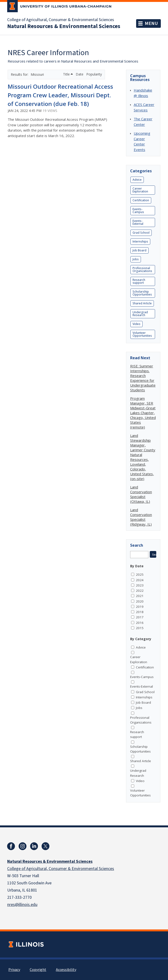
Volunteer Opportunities (142, 334)
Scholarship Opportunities (142, 293)
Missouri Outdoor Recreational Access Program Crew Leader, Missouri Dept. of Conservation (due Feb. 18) (60, 95)
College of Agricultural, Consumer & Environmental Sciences (61, 20)
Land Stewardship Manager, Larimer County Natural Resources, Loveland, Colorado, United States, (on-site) (143, 457)
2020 (140, 601)
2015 (140, 628)
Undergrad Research (140, 314)
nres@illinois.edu (22, 905)
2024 (140, 580)
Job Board (139, 250)
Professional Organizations (142, 270)
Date (80, 74)
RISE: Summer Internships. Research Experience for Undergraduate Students (143, 378)
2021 (140, 596)
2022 (140, 591)
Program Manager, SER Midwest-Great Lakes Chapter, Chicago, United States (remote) (143, 413)
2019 (140, 607)
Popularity (94, 74)
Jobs (136, 259)
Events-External (138, 222)
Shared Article (142, 303)
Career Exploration (140, 190)
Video (136, 324)
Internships (140, 241)
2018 (140, 612)
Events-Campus (138, 211)
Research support (139, 281)
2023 (140, 585)
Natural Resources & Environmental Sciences (64, 26)
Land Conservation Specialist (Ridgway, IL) (141, 517)
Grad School (141, 233)
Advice (137, 180)
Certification (141, 200)
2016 (140, 623)
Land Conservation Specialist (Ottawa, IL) (141, 494)
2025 (140, 574)
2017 (140, 617)
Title (68, 74)
